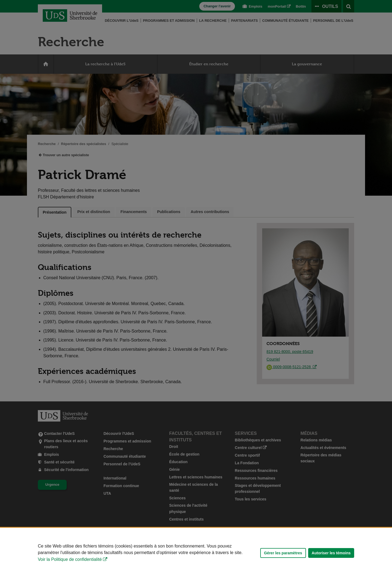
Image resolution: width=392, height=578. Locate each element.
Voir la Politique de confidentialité (70, 559)
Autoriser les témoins (331, 553)
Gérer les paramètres (283, 553)
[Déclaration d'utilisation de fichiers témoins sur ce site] (196, 553)
